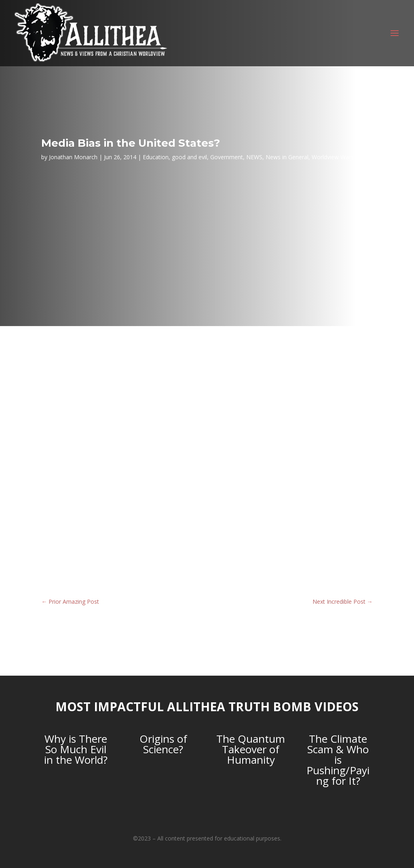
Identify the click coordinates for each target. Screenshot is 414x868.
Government (227, 157)
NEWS (254, 157)
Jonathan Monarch (73, 157)
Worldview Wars (333, 157)
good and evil (189, 157)
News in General (287, 157)
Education (156, 157)
